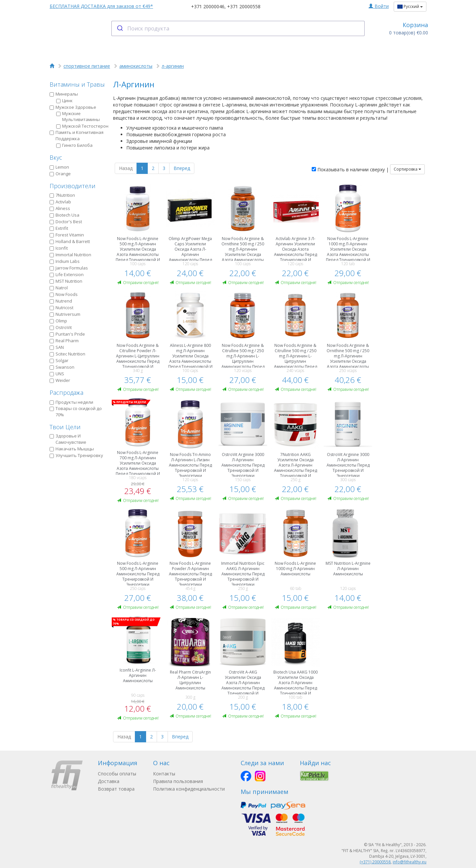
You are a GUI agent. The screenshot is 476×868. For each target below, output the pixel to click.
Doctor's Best (66, 222)
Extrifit (59, 228)
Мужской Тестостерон (82, 126)
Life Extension (67, 274)
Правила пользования (178, 781)
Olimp (58, 321)
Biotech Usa (64, 215)
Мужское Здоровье (73, 107)
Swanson (62, 367)
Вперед (182, 168)
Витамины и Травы (77, 84)
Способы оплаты (117, 774)
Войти (379, 6)
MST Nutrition (66, 281)
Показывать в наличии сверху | (350, 169)
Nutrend (61, 301)
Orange (60, 174)
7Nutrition (62, 195)
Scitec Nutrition (67, 354)
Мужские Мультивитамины (78, 117)
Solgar (59, 360)
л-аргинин (173, 66)
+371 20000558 (244, 6)
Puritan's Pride (67, 334)
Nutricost (61, 308)
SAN (57, 347)
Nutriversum (65, 314)
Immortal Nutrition (70, 255)
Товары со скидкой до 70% (76, 412)
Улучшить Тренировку (76, 455)
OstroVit (61, 327)
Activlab (60, 202)
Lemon (59, 167)
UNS (57, 374)
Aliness (60, 208)
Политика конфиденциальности (189, 789)
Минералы (64, 94)
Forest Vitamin (67, 235)
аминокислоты (136, 66)
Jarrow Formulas (69, 268)
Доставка (109, 781)
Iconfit (59, 248)
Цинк (64, 101)
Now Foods (64, 294)
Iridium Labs (65, 261)
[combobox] (238, 28)
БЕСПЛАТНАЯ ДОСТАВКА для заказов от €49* (101, 6)
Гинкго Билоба (74, 145)
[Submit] (119, 28)
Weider (60, 380)
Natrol (59, 288)
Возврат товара (116, 789)
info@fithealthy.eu (410, 862)
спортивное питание (87, 66)
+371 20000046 (208, 6)
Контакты (164, 774)
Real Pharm (64, 341)
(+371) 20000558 (375, 862)
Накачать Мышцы (72, 449)
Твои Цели (65, 427)
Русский (410, 6)
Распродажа (66, 393)
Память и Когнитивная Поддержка (77, 135)
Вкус (56, 157)
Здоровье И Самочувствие (68, 439)
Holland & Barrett (70, 241)
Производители (73, 186)
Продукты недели (71, 402)
